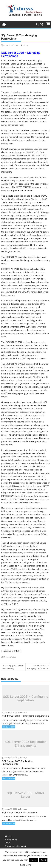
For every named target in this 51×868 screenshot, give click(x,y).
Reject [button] (43, 860)
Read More (26, 865)
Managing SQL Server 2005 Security (13, 666)
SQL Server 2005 (10, 656)
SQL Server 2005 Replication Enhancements (26, 743)
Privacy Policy (11, 839)
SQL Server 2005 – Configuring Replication (26, 698)
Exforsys (25, 45)
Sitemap (8, 836)
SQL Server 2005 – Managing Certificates (38, 666)
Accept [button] (33, 860)
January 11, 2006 (9, 712)
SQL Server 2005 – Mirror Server (26, 795)
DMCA (7, 842)
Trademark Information (16, 845)
